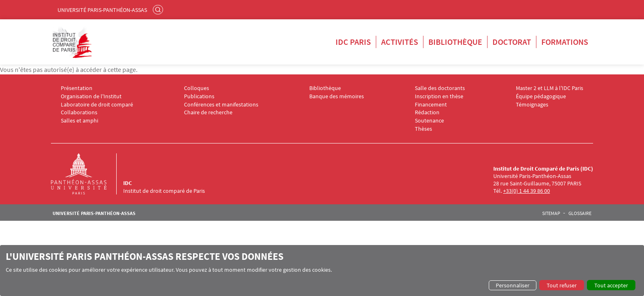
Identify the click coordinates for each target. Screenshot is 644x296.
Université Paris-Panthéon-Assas (102, 10)
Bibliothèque (455, 42)
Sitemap (551, 213)
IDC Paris (353, 42)
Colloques (197, 88)
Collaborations (79, 112)
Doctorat (512, 42)
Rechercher (159, 9)
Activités (400, 42)
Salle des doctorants (440, 88)
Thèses (423, 129)
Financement (431, 105)
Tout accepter (611, 285)
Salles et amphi (79, 121)
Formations (565, 42)
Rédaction (427, 112)
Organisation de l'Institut (91, 96)
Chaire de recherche (208, 112)
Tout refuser (562, 285)
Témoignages (532, 105)
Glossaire (580, 213)
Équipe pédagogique (541, 96)
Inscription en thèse (439, 96)
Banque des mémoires (337, 96)
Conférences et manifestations (221, 105)
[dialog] (322, 271)
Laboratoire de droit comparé (97, 105)
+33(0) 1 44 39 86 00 (527, 191)
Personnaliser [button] (513, 285)
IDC (128, 183)
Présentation (77, 88)
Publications (199, 96)
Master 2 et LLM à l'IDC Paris (550, 88)
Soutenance (429, 121)
